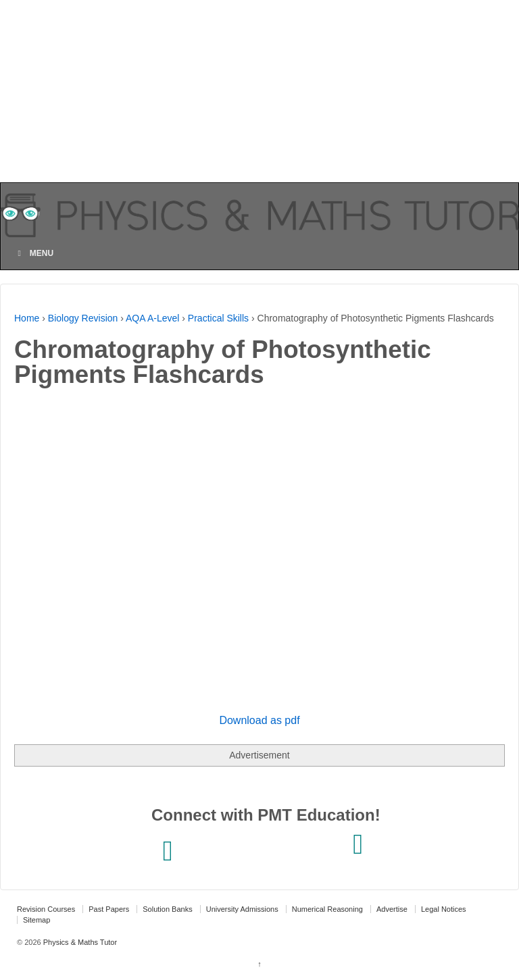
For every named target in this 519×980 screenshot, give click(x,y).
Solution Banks (167, 909)
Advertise (392, 909)
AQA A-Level (152, 318)
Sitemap (36, 920)
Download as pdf (259, 720)
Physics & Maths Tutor (79, 942)
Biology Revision (83, 318)
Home (27, 318)
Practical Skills (218, 318)
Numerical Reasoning (327, 909)
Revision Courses (46, 909)
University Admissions (242, 909)
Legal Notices (444, 909)
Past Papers (109, 909)
